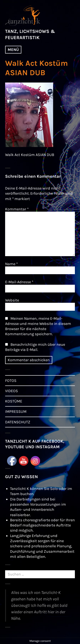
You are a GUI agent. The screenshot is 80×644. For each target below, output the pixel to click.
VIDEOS (12, 391)
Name (11, 264)
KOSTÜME (14, 401)
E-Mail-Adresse (19, 282)
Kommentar (17, 209)
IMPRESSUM (16, 411)
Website (12, 300)
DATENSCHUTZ (18, 422)
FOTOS (11, 381)
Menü (13, 50)
